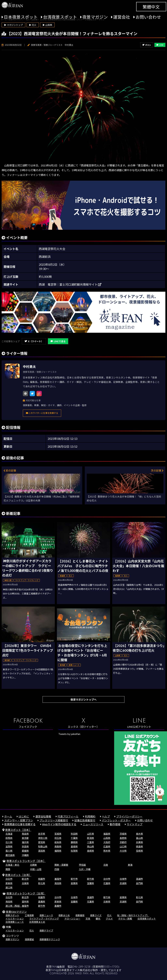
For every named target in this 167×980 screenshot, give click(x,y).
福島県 (107, 834)
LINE (160, 45)
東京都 (25, 838)
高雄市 (139, 879)
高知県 (42, 851)
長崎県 (91, 851)
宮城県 (58, 834)
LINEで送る (58, 341)
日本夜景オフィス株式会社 (75, 970)
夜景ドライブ (46, 931)
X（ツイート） (34, 341)
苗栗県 (74, 883)
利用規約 (90, 816)
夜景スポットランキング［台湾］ (26, 893)
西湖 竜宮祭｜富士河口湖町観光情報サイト (70, 284)
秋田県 (74, 834)
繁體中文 (151, 7)
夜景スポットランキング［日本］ (26, 861)
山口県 (123, 847)
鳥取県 (58, 847)
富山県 (139, 838)
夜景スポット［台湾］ (18, 875)
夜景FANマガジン (16, 912)
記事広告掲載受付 (85, 820)
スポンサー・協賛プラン (19, 820)
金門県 (139, 883)
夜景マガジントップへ (83, 700)
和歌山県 (43, 847)
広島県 (107, 847)
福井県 (25, 842)
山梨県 (107, 838)
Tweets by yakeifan (69, 734)
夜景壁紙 (29, 939)
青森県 (25, 834)
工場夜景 (29, 915)
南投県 (58, 883)
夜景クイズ (96, 915)
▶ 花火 (33, 25)
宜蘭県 (91, 883)
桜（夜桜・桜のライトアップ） (133, 915)
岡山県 (91, 847)
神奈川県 (43, 838)
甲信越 (82, 865)
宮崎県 (139, 851)
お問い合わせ (148, 17)
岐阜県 (58, 842)
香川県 (9, 851)
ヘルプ (106, 816)
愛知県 (42, 842)
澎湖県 (123, 883)
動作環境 (115, 824)
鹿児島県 (10, 855)
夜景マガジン (95, 17)
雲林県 (25, 902)
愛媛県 (25, 851)
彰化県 (42, 883)
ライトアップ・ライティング (44, 919)
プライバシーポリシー (129, 816)
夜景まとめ (64, 915)
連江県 (9, 888)
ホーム (8, 816)
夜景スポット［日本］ (18, 830)
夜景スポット (12, 915)
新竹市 (74, 879)
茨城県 (123, 834)
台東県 (25, 883)
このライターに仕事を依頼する (42, 413)
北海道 (9, 834)
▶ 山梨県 (47, 25)
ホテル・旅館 (125, 919)
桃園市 (42, 879)
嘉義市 (58, 906)
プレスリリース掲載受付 (54, 820)
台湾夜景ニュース (15, 922)
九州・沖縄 (85, 869)
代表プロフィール (68, 816)
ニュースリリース (93, 824)
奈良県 (25, 847)
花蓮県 (107, 883)
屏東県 (9, 883)
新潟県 (91, 838)
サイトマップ (135, 824)
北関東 (33, 865)
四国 (57, 869)
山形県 (91, 834)
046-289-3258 (81, 967)
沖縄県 (25, 855)
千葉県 (74, 838)
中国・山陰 (36, 869)
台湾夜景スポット (60, 17)
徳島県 (139, 847)
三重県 (91, 842)
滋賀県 (9, 847)
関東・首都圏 (61, 865)
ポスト (147, 45)
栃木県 (139, 834)
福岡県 (58, 851)
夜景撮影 (80, 915)
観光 (98, 919)
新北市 (25, 879)
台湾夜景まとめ (37, 922)
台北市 (9, 879)
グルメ (109, 919)
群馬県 (9, 838)
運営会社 (122, 17)
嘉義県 (42, 902)
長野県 (123, 838)
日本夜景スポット (21, 17)
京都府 (123, 842)
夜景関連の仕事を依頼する (20, 824)
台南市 (123, 879)
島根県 (74, 847)
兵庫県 (139, 842)
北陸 (106, 865)
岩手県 (42, 834)
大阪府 (107, 842)
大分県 (123, 851)
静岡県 (74, 842)
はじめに (24, 816)
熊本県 (107, 851)
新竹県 (91, 879)
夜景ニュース (46, 915)
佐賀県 (74, 851)
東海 (130, 865)
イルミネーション (15, 919)
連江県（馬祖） (14, 906)
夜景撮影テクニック (50, 939)
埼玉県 (58, 838)
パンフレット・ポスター (116, 820)
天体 (88, 919)
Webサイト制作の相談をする (59, 824)
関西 (8, 869)
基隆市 (58, 879)
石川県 (9, 842)
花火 (109, 915)
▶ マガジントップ (13, 25)
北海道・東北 (12, 865)
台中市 (107, 879)
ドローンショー (72, 919)
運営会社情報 (43, 816)
